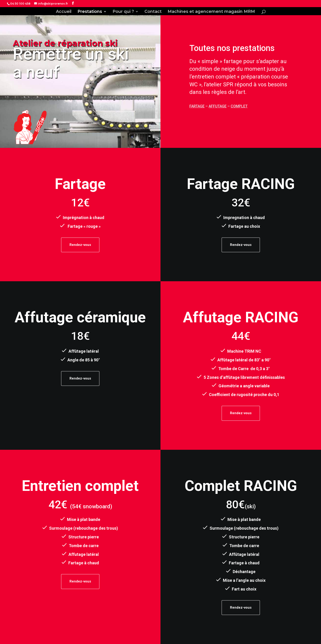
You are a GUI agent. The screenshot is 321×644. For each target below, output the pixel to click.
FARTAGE (197, 106)
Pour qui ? (123, 12)
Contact (153, 12)
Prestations (90, 12)
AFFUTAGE (218, 106)
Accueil (64, 12)
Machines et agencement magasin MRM (211, 12)
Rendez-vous (80, 245)
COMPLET (239, 106)
